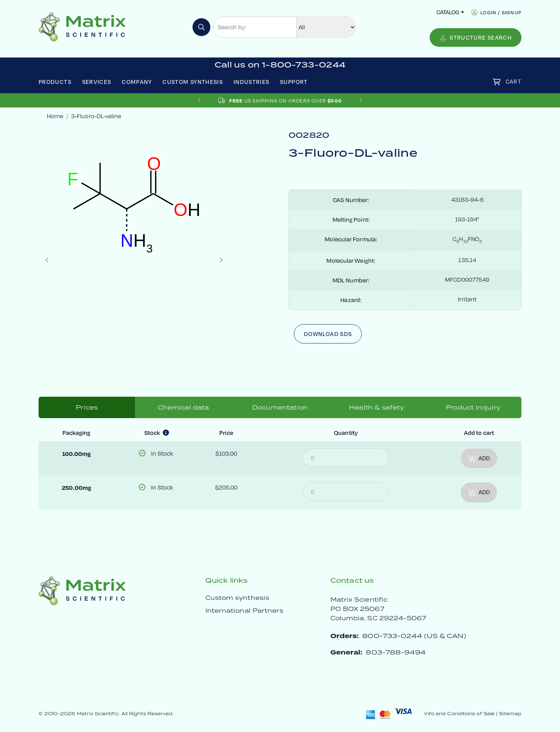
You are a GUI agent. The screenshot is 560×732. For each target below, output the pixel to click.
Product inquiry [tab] (473, 407)
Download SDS (328, 334)
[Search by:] (255, 27)
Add (479, 458)
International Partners (244, 611)
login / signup (501, 12)
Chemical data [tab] (184, 407)
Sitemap (510, 714)
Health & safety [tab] (376, 407)
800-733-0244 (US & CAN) (414, 636)
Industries (252, 82)
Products (55, 82)
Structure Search (476, 38)
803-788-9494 (396, 652)
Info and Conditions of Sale (459, 714)
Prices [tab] (87, 407)
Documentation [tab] (280, 407)
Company (137, 82)
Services (97, 82)
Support (294, 82)
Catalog (448, 12)
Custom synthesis (237, 598)
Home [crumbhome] (55, 116)
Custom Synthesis (193, 82)
